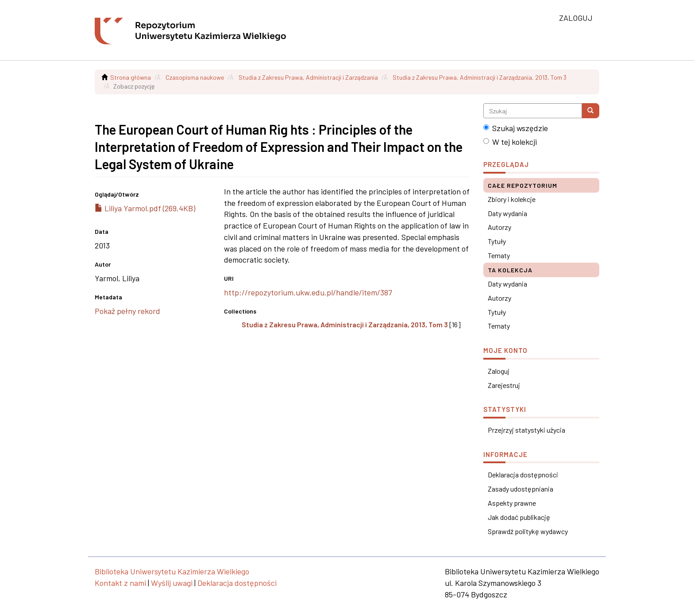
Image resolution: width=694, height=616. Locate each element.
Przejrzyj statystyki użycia (526, 430)
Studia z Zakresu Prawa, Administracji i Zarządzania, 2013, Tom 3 (480, 77)
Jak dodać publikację (519, 517)
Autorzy (499, 227)
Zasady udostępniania (520, 489)
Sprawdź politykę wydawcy (528, 531)
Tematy (499, 255)
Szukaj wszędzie (516, 128)
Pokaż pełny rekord (127, 311)
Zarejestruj (504, 385)
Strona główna (131, 77)
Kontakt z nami (120, 583)
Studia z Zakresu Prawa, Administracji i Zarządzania (308, 77)
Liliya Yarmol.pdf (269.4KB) (145, 208)
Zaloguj (499, 371)
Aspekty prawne (512, 503)
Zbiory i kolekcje (512, 199)
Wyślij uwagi (172, 583)
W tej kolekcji (510, 142)
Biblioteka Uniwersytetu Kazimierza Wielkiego (172, 571)
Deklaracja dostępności (523, 475)
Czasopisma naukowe (195, 77)
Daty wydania (507, 213)
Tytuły (497, 241)
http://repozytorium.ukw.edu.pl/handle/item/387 (308, 292)
